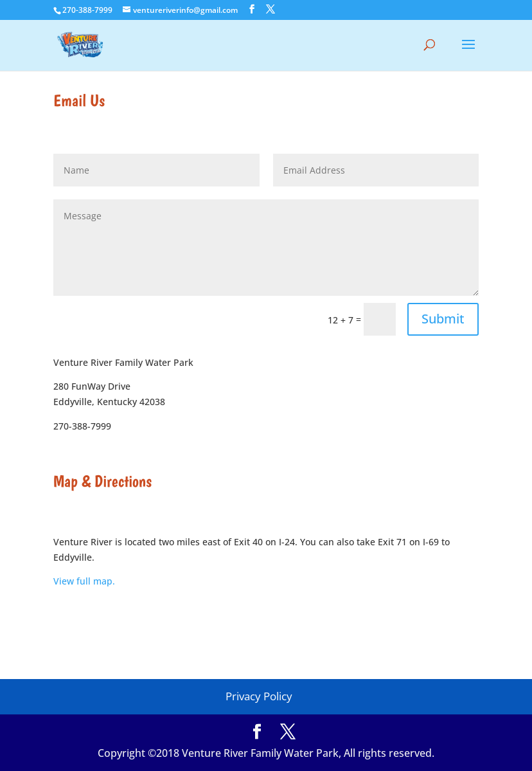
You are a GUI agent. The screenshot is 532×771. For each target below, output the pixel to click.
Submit (443, 319)
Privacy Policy (259, 696)
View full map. (84, 581)
